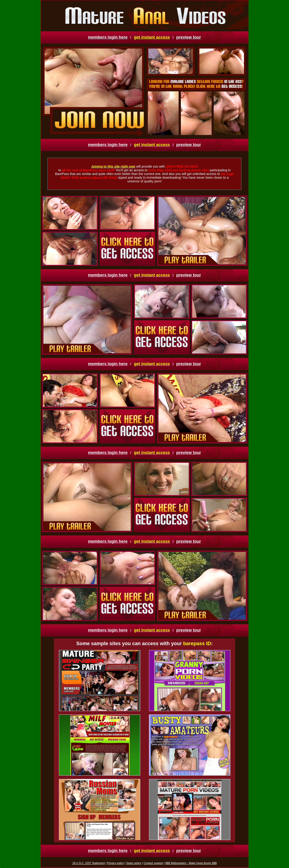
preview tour (189, 37)
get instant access (152, 37)
